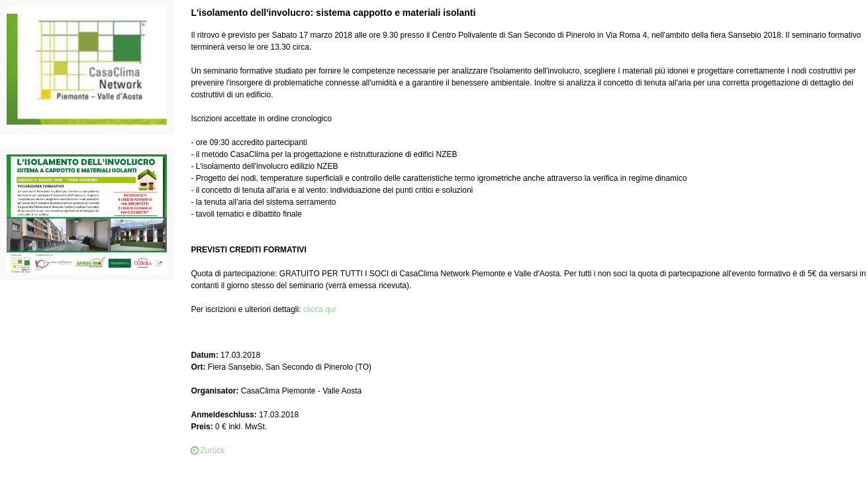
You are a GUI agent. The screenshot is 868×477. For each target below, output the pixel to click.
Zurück (212, 450)
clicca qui (321, 309)
